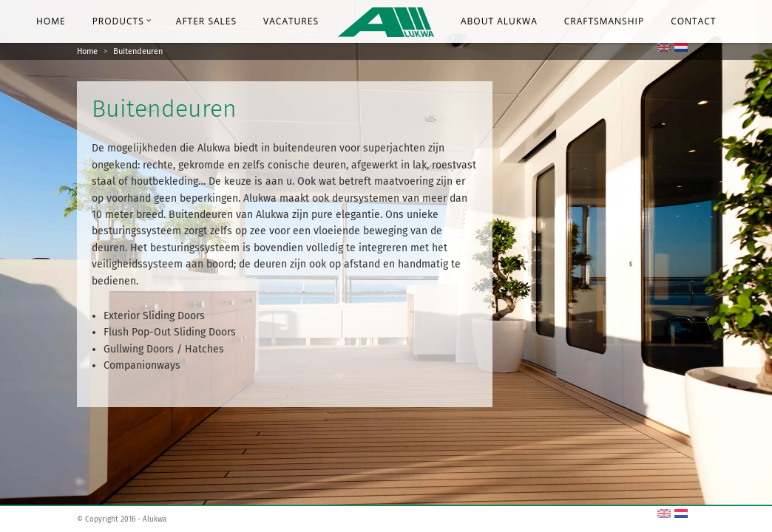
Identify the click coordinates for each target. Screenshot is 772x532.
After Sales (206, 21)
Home (51, 21)
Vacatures (291, 21)
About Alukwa (499, 21)
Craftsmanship (604, 21)
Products (122, 21)
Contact (693, 21)
